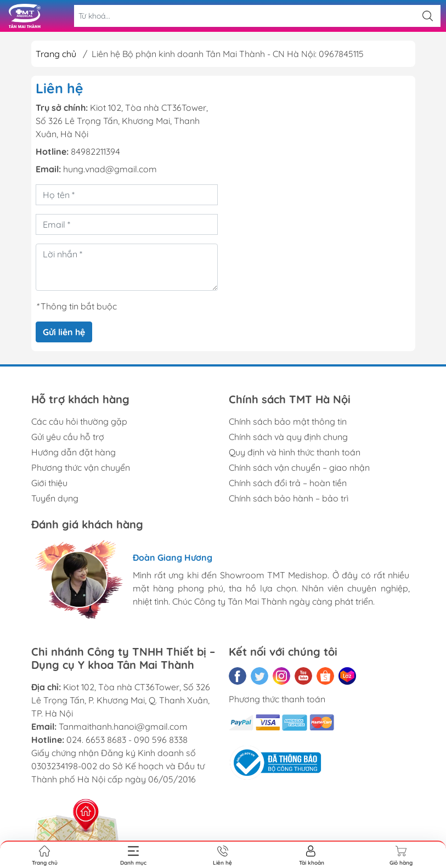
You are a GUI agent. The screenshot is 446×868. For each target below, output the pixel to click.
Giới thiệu (49, 483)
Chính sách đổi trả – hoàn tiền (288, 483)
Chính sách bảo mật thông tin (288, 421)
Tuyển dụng (55, 498)
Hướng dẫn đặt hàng (74, 452)
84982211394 (95, 151)
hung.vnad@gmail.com (110, 169)
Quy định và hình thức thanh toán (295, 452)
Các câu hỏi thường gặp (79, 421)
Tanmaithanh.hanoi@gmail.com (123, 726)
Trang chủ (56, 54)
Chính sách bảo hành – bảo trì (289, 498)
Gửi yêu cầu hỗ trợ (68, 437)
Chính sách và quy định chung (288, 437)
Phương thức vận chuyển (81, 467)
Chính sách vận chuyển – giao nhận (299, 467)
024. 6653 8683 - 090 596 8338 (127, 740)
